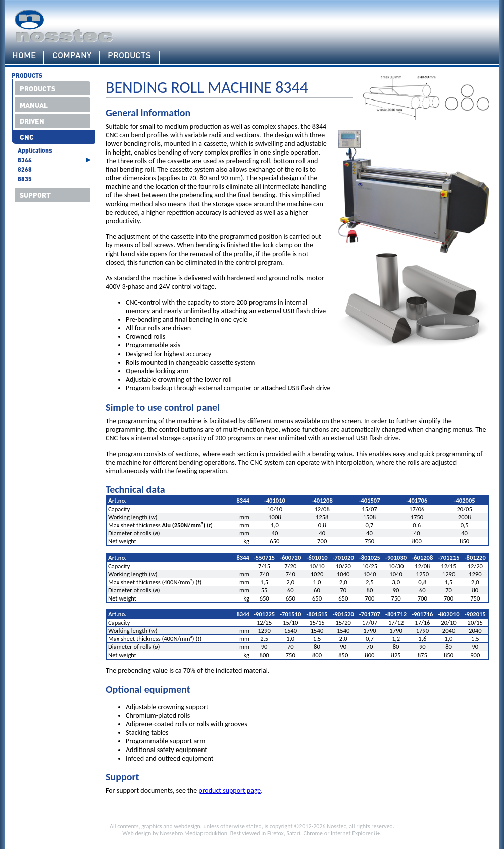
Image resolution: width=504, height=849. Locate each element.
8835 (25, 179)
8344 (25, 160)
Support (35, 195)
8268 (25, 169)
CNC (27, 137)
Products (129, 55)
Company (72, 55)
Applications (35, 150)
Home (24, 55)
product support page (230, 791)
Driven (32, 121)
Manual (34, 105)
